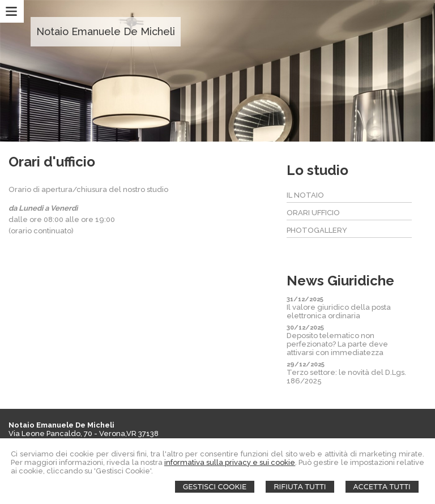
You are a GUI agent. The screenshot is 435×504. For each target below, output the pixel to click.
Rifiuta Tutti (300, 487)
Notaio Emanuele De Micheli (106, 31)
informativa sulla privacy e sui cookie (230, 462)
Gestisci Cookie (215, 487)
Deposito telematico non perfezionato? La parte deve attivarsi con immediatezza (337, 344)
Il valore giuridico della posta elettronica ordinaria (339, 311)
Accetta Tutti (382, 487)
